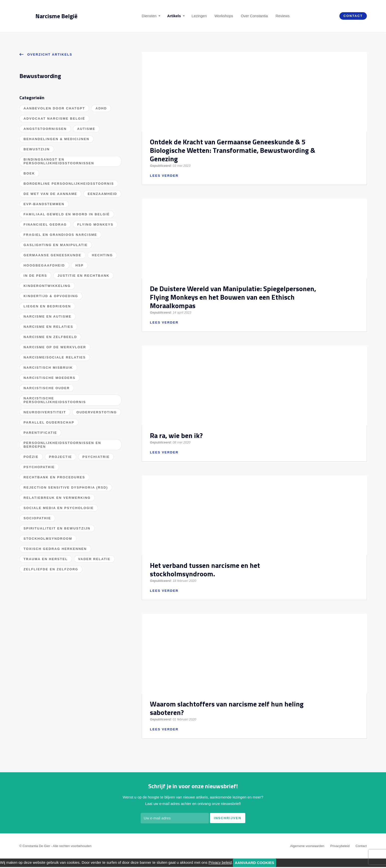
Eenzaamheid (102, 194)
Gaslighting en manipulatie (56, 245)
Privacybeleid (340, 847)
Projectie (61, 457)
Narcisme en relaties (49, 327)
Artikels (174, 16)
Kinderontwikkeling (47, 286)
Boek (29, 173)
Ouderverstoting (97, 412)
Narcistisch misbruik (48, 368)
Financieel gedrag (45, 224)
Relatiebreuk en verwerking (57, 498)
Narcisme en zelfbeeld (50, 337)
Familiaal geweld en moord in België (67, 214)
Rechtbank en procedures (54, 477)
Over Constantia (254, 16)
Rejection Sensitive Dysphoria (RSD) (66, 487)
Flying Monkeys (95, 224)
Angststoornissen (45, 129)
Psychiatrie (96, 457)
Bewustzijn (37, 149)
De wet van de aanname (51, 194)
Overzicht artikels (46, 54)
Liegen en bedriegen (47, 306)
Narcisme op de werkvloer (55, 347)
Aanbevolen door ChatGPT (54, 108)
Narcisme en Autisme (48, 316)
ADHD (101, 108)
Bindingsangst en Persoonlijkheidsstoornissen (59, 161)
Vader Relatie (94, 559)
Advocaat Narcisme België (55, 119)
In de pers (35, 276)
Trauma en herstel (46, 559)
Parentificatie (40, 433)
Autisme (86, 129)
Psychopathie (39, 467)
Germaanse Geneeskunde (53, 255)
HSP (80, 265)
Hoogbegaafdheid (44, 265)
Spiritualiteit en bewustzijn (57, 528)
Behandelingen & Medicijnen (57, 139)
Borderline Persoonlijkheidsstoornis (69, 184)
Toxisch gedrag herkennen (55, 549)
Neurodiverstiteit (45, 412)
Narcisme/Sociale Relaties (55, 357)
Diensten (149, 16)
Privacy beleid (220, 863)
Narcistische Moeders (50, 378)
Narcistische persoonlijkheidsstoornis (55, 400)
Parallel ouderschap (49, 422)
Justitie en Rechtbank (83, 276)
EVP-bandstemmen (44, 204)
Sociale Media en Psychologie (59, 508)
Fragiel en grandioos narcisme (61, 235)
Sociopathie (37, 518)
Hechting (102, 255)
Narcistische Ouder (47, 388)
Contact (353, 16)
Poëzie (31, 457)
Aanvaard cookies (255, 864)
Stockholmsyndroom (48, 539)
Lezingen (199, 16)
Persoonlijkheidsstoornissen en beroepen (62, 445)
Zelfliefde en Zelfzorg (51, 569)
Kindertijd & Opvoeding (51, 296)
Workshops (224, 16)
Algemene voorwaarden (307, 847)
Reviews (283, 16)
